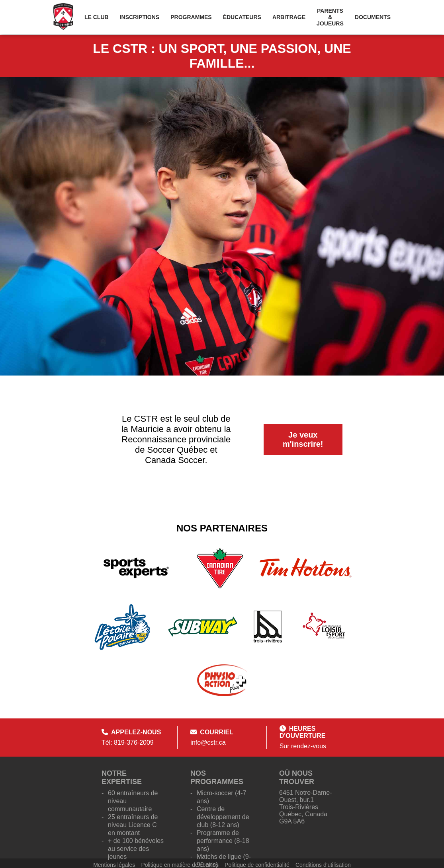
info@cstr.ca (208, 742)
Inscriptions (140, 17)
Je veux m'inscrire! (303, 439)
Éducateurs (242, 17)
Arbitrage (289, 17)
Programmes (191, 17)
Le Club (97, 17)
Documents (373, 17)
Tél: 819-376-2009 (128, 742)
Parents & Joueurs (330, 17)
